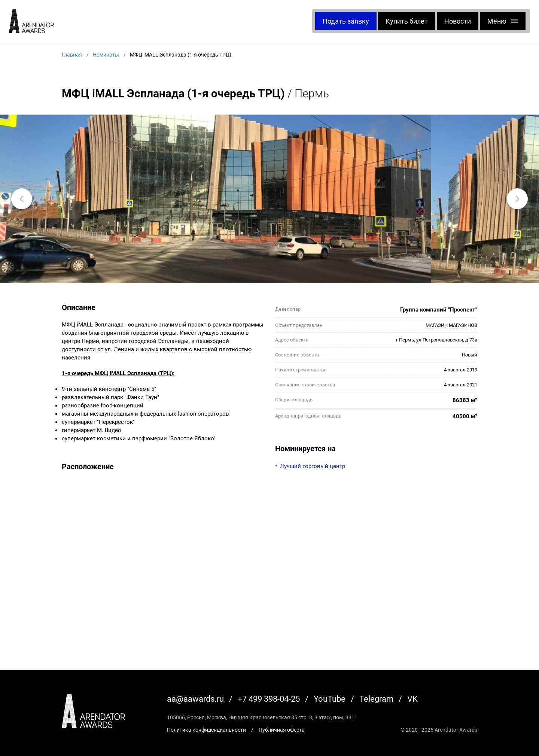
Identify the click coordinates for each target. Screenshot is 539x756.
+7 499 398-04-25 (269, 699)
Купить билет (407, 21)
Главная (72, 54)
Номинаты (106, 54)
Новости (458, 21)
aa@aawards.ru (195, 699)
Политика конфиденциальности (206, 730)
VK (412, 699)
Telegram (376, 699)
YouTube (330, 699)
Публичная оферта (282, 730)
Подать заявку (346, 21)
